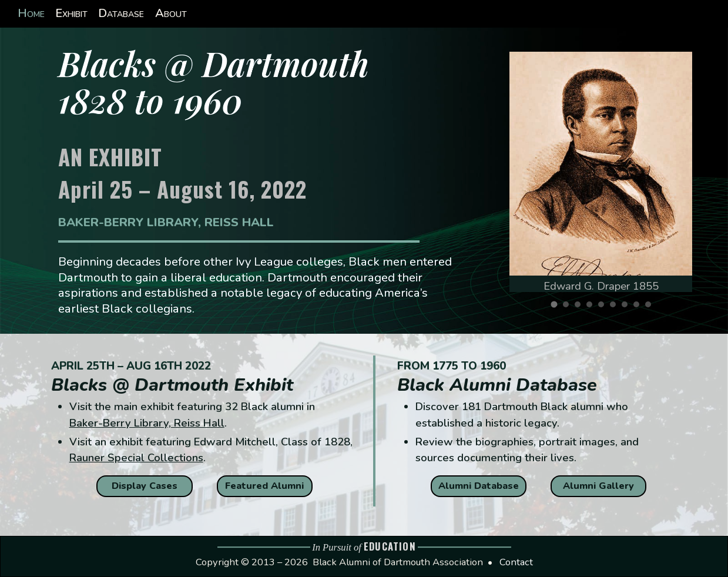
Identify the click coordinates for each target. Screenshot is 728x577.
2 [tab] (569, 307)
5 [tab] (604, 307)
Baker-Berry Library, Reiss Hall (147, 423)
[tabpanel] (601, 172)
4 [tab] (592, 307)
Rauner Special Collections (136, 457)
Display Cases (145, 486)
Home (31, 14)
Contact (516, 562)
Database (121, 14)
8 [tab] (639, 307)
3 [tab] (581, 307)
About (171, 14)
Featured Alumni (264, 486)
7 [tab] (628, 307)
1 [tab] (557, 308)
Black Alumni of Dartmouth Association (398, 562)
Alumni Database (479, 486)
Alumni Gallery (598, 486)
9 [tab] (651, 307)
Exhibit (71, 14)
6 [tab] (616, 307)
